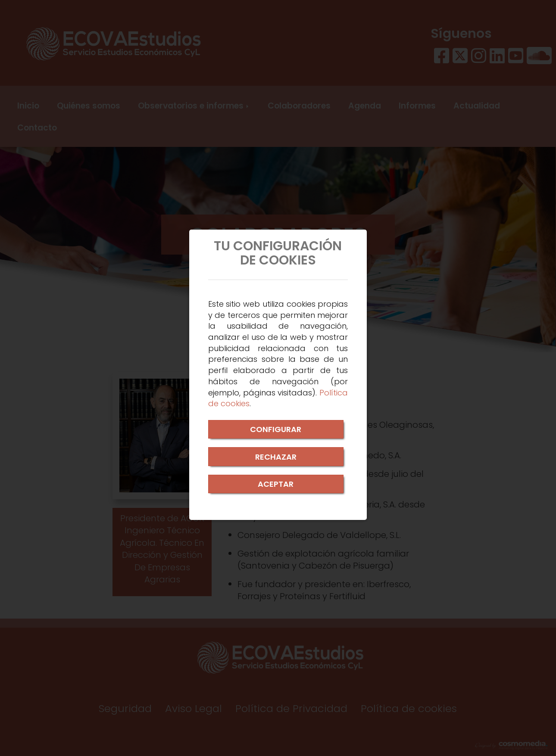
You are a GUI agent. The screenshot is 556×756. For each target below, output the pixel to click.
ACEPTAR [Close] (276, 484)
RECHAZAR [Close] (276, 457)
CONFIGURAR (276, 429)
